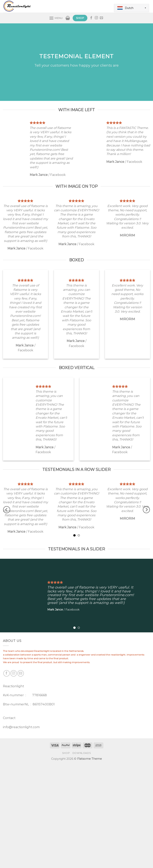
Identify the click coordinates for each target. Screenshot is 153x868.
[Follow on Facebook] (91, 18)
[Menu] (56, 18)
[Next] (146, 510)
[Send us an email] (101, 18)
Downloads (82, 753)
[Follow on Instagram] (96, 18)
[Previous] (7, 510)
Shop (66, 753)
